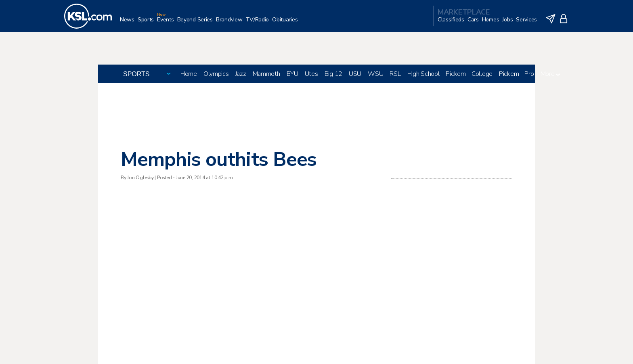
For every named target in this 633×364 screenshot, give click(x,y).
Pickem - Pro (517, 74)
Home (189, 74)
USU (355, 74)
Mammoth (266, 74)
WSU (375, 74)
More (550, 74)
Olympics (216, 74)
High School (423, 74)
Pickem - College (469, 74)
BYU (292, 74)
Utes (311, 74)
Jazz (241, 74)
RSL (395, 74)
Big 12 (333, 74)
